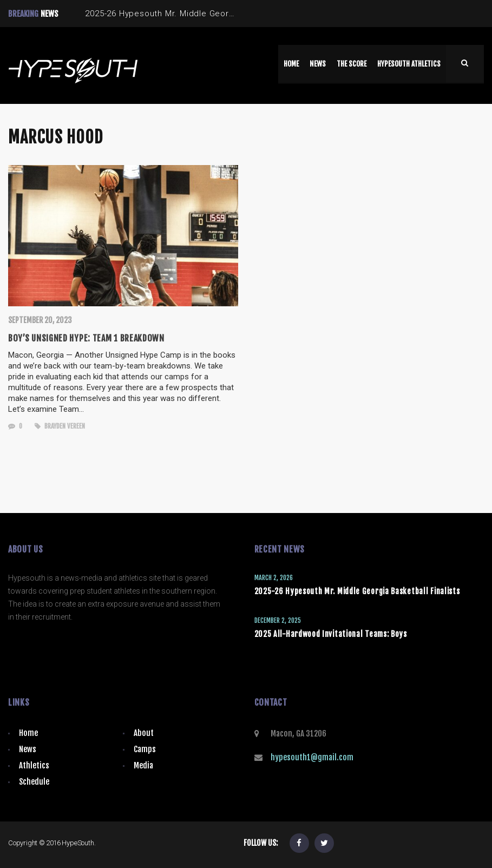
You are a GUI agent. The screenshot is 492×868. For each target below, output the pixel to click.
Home (28, 733)
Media (143, 765)
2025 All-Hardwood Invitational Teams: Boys (331, 634)
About (144, 733)
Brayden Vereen (60, 426)
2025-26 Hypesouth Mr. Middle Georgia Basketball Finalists (357, 591)
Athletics (34, 765)
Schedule (34, 782)
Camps (145, 749)
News (28, 749)
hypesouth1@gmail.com (312, 757)
